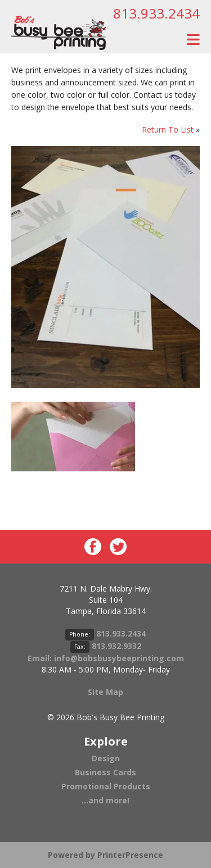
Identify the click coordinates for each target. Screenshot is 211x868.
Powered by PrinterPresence (105, 855)
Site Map (105, 692)
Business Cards (105, 772)
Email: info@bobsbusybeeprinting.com (106, 658)
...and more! (105, 800)
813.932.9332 (116, 646)
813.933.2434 (156, 13)
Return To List (168, 129)
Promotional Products (106, 786)
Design (106, 758)
